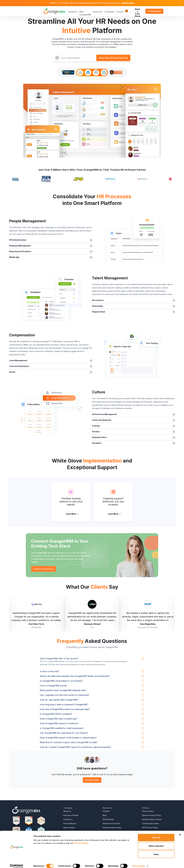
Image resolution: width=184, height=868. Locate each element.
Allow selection (156, 843)
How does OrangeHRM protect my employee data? (65, 709)
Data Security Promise (112, 828)
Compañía (109, 12)
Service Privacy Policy (152, 815)
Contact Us (68, 819)
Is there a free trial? (49, 671)
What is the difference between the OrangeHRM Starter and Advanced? (75, 676)
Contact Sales (154, 11)
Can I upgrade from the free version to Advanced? (65, 695)
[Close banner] (180, 832)
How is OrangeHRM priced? (53, 686)
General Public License (152, 819)
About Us (67, 811)
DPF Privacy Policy (150, 828)
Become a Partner (71, 815)
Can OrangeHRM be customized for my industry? (64, 733)
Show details (139, 863)
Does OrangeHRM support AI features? (59, 723)
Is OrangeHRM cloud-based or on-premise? (61, 681)
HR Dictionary (108, 819)
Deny (156, 851)
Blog (105, 815)
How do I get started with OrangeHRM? (59, 700)
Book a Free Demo (138, 11)
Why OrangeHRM (85, 13)
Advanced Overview (111, 823)
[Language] (128, 11)
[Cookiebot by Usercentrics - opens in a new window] (17, 863)
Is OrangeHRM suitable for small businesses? (62, 728)
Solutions (73, 12)
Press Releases (70, 823)
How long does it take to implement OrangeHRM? (64, 704)
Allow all (156, 834)
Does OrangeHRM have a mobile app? (59, 719)
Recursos (98, 12)
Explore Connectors (44, 569)
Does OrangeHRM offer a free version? (59, 658)
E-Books (106, 811)
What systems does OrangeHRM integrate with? (63, 690)
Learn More (71, 514)
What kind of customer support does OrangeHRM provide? (69, 742)
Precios (120, 12)
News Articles (69, 828)
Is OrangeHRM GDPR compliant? (56, 714)
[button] (133, 241)
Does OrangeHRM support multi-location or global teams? (68, 738)
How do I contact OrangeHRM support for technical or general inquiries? (76, 747)
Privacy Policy (148, 811)
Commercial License (151, 823)
